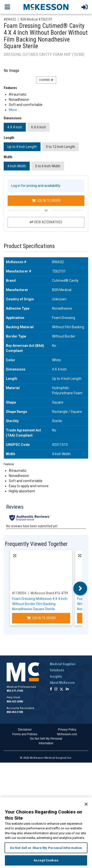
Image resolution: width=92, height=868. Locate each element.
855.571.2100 (15, 691)
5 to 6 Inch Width (48, 166)
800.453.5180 (15, 712)
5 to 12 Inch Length (60, 147)
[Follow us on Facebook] (51, 689)
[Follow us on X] (62, 689)
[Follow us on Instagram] (56, 689)
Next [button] (80, 588)
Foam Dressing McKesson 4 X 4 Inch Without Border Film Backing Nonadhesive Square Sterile (40, 604)
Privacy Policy (67, 730)
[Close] (86, 804)
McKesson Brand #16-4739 (49, 593)
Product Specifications (29, 246)
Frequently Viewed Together (36, 544)
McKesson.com (67, 734)
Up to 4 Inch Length (22, 147)
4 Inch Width (17, 166)
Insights (56, 676)
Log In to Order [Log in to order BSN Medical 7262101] (46, 201)
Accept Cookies (46, 860)
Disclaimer (25, 730)
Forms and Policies (25, 734)
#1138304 (19, 593)
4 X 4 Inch (15, 127)
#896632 (10, 19)
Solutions (57, 670)
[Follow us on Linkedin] (67, 689)
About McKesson (62, 683)
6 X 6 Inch (39, 127)
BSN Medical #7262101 (37, 19)
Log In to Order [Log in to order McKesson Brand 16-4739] (41, 618)
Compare (46, 80)
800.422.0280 (15, 702)
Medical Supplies (63, 664)
